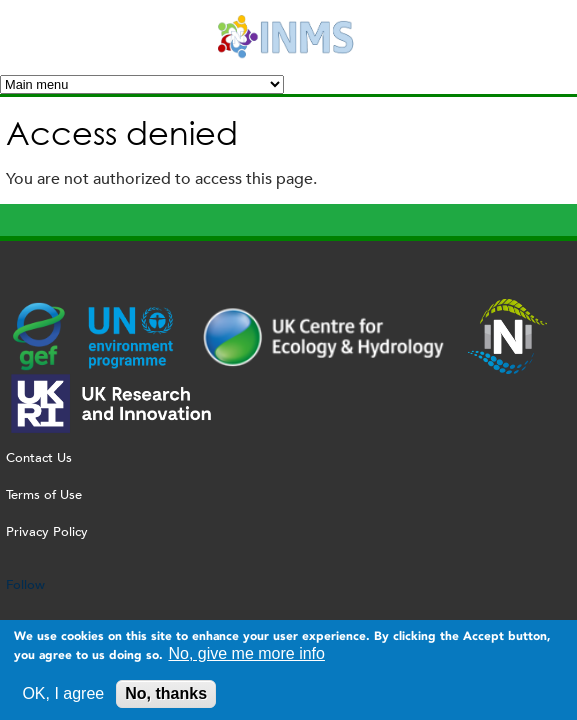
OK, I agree (63, 697)
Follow (25, 584)
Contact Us (39, 457)
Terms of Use (44, 494)
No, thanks (166, 697)
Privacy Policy (47, 531)
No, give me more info (246, 657)
